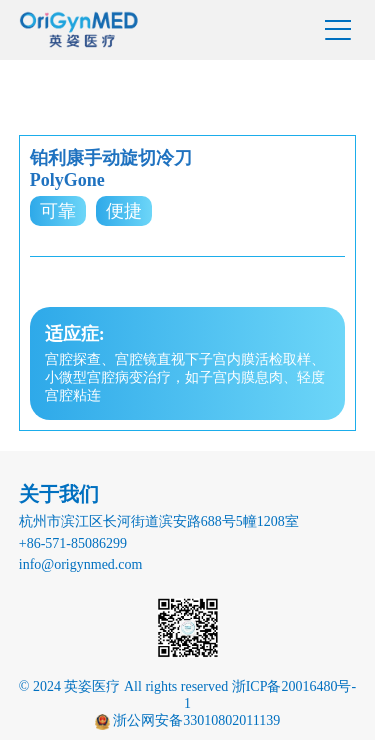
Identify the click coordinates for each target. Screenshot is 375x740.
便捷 (124, 211)
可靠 (58, 211)
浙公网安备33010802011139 (195, 720)
